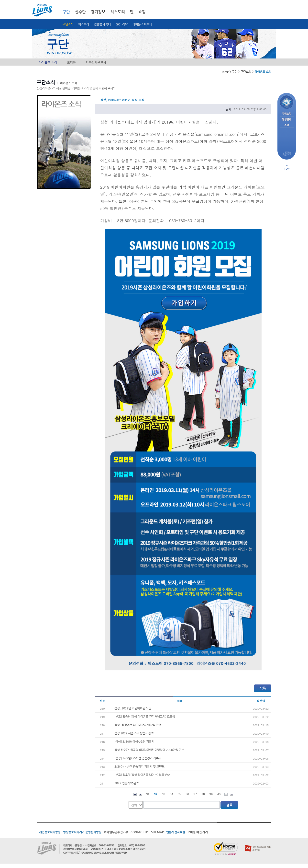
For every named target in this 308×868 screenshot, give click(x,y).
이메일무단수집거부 (116, 832)
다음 (226, 794)
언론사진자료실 (176, 832)
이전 (141, 794)
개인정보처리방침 (50, 832)
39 (211, 794)
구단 (66, 12)
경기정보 (98, 12)
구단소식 (68, 24)
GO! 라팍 (122, 24)
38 (203, 794)
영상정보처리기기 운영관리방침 (82, 832)
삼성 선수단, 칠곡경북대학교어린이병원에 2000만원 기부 (149, 750)
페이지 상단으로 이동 (287, 167)
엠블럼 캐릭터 (102, 24)
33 (163, 794)
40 (219, 794)
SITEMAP (157, 832)
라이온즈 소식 (48, 62)
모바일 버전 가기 (198, 832)
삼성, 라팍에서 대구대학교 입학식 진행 (138, 725)
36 (187, 794)
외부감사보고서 (96, 62)
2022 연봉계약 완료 (127, 783)
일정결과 (287, 120)
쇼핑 (142, 12)
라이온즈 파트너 (142, 24)
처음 (135, 794)
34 (171, 794)
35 (179, 794)
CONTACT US (140, 832)
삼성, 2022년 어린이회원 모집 (133, 708)
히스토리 (84, 24)
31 (148, 794)
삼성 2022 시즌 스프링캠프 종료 (134, 733)
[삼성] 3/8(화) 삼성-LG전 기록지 (134, 741)
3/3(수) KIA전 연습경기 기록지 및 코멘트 (139, 766)
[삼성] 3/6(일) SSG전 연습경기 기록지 (138, 758)
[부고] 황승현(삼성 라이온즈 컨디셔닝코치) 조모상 (145, 717)
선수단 (80, 12)
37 (195, 794)
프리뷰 (71, 62)
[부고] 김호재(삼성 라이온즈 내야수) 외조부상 (142, 775)
